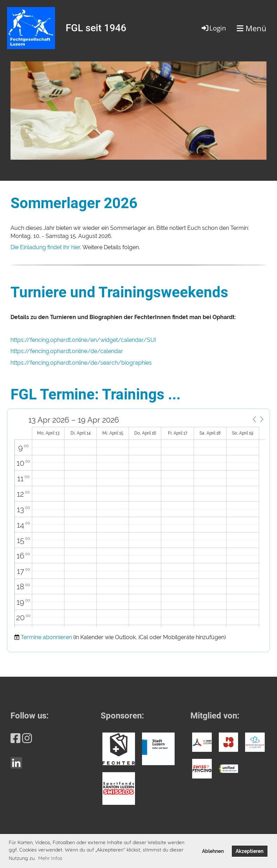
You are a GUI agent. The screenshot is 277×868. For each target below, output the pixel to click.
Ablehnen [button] (213, 851)
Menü (252, 28)
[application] (140, 521)
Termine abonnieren (46, 637)
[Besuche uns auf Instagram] (27, 738)
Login (213, 28)
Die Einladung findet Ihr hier (45, 247)
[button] (254, 419)
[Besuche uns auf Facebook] (15, 738)
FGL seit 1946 (96, 28)
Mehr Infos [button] (50, 858)
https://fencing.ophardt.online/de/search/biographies (81, 363)
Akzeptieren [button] (249, 851)
